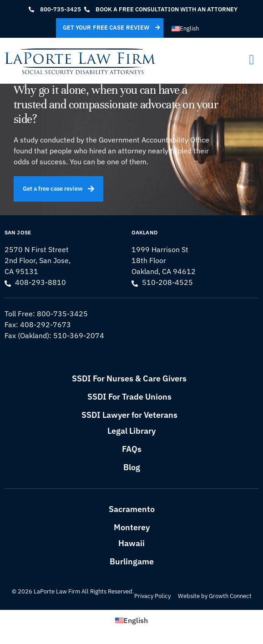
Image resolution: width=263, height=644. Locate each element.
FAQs (132, 449)
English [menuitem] (189, 28)
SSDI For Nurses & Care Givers (129, 378)
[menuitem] (185, 28)
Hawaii (131, 543)
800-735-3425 (62, 314)
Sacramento (132, 509)
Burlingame (132, 561)
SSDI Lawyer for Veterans (129, 415)
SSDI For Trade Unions (129, 397)
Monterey (132, 527)
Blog (132, 467)
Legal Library (131, 431)
